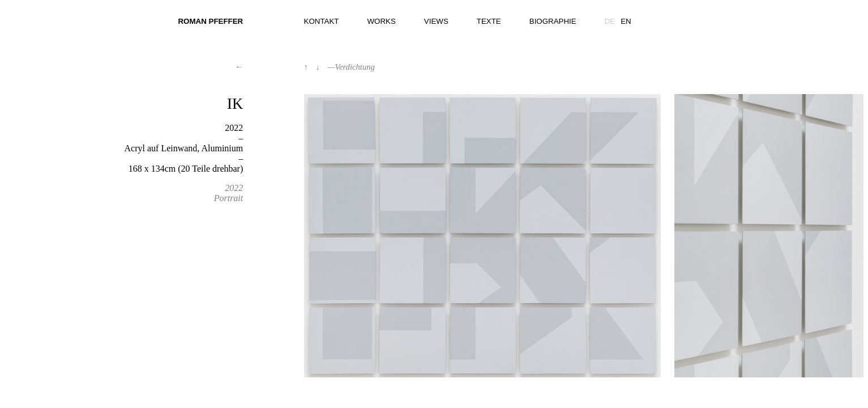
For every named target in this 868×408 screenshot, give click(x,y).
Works (382, 21)
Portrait (229, 198)
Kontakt (322, 21)
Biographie (553, 21)
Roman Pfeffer (210, 21)
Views (436, 21)
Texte (489, 21)
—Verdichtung (351, 67)
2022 (234, 188)
